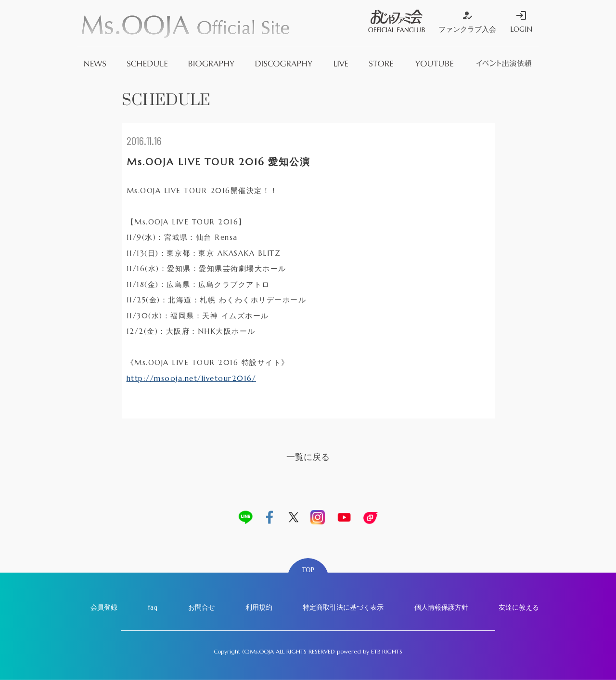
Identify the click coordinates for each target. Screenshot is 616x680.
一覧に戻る (308, 457)
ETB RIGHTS (387, 651)
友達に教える (519, 607)
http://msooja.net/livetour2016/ (192, 378)
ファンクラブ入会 (467, 22)
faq (153, 607)
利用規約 (259, 607)
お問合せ (202, 607)
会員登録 (104, 607)
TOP (308, 570)
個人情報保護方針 (441, 607)
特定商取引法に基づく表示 (343, 607)
